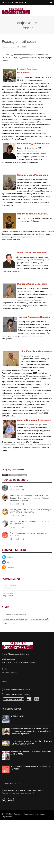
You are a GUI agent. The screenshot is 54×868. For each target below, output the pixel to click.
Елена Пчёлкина (8, 593)
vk (8, 562)
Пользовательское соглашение (34, 814)
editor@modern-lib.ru (10, 672)
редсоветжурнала (18, 475)
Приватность (8, 817)
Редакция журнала (16, 470)
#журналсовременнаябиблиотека (15, 619)
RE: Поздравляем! (9, 588)
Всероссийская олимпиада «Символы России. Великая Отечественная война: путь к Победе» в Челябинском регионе (30, 498)
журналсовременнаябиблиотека (15, 614)
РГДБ (5, 624)
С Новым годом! (17, 486)
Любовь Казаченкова (9, 586)
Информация (28, 28)
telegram (10, 557)
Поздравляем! (7, 596)
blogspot (10, 567)
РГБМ (13, 624)
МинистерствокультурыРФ (40, 619)
